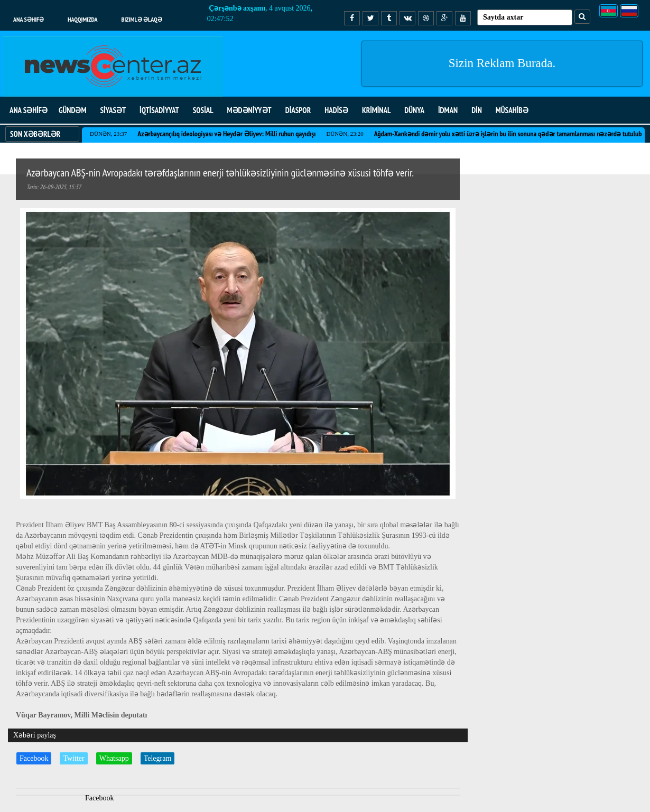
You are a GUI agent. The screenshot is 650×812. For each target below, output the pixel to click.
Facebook (34, 758)
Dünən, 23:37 (108, 134)
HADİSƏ (336, 110)
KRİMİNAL (376, 110)
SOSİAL (203, 110)
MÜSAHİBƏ (512, 110)
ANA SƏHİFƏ (29, 110)
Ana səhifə (29, 19)
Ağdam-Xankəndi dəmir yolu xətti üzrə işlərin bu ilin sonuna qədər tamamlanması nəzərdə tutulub (508, 134)
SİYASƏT (113, 110)
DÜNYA (414, 110)
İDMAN (448, 110)
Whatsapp (114, 758)
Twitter (73, 758)
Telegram (158, 758)
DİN (477, 110)
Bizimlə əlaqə (142, 19)
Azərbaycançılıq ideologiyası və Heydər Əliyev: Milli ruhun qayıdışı (226, 134)
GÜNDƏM (72, 110)
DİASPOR (298, 110)
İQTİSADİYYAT (159, 110)
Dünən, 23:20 (345, 134)
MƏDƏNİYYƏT (249, 110)
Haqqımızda (83, 19)
